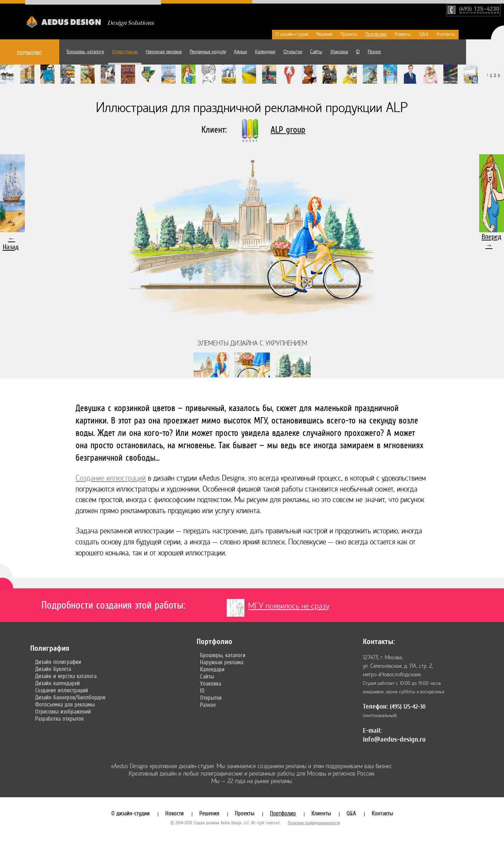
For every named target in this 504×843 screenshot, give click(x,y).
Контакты (446, 34)
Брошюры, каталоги (85, 52)
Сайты (316, 52)
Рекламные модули (208, 52)
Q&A (424, 34)
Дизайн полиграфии (58, 662)
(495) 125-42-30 (408, 707)
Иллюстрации (125, 52)
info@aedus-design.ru (394, 739)
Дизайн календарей (57, 683)
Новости (175, 813)
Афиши (240, 52)
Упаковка (339, 52)
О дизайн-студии (292, 34)
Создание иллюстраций (111, 478)
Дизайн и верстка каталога (66, 676)
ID (358, 52)
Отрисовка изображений (63, 711)
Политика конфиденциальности (314, 823)
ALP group (288, 130)
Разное (374, 52)
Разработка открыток (59, 719)
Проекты (349, 34)
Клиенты (403, 34)
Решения (324, 34)
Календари (265, 52)
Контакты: (379, 642)
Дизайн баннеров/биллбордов (70, 697)
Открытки (293, 52)
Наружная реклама (164, 52)
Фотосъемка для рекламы (65, 704)
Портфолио (376, 34)
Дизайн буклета (53, 669)
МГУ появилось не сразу (289, 606)
